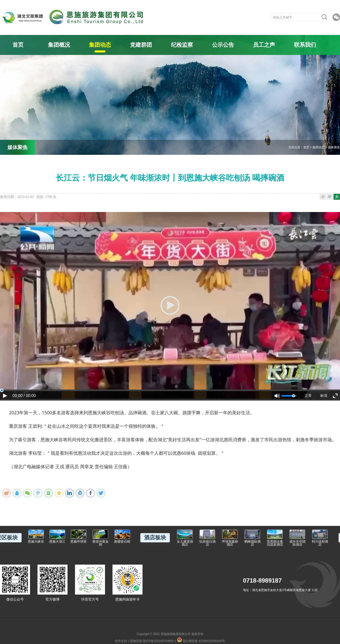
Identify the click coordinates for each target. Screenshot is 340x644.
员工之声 (264, 45)
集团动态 (100, 45)
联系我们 (305, 45)
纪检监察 (182, 45)
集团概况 (59, 45)
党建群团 (141, 45)
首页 (18, 45)
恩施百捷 (136, 641)
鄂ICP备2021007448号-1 (159, 641)
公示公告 (223, 45)
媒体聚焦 (334, 147)
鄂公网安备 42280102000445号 (201, 640)
